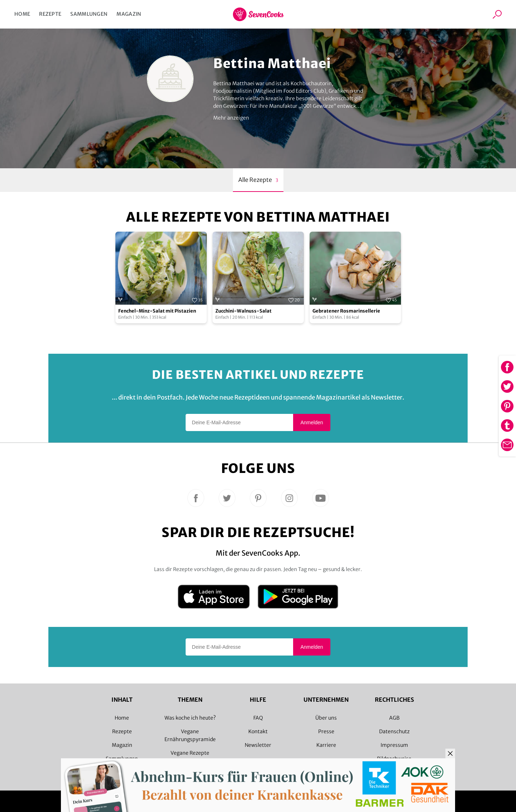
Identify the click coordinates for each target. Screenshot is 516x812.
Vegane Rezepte (190, 753)
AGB (394, 718)
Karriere (326, 745)
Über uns (326, 718)
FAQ (258, 718)
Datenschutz (394, 731)
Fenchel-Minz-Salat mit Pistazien (157, 311)
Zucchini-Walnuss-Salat (243, 311)
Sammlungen (89, 14)
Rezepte (50, 14)
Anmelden (312, 422)
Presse (326, 731)
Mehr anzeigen (231, 118)
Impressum (394, 745)
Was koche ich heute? (190, 718)
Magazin (129, 14)
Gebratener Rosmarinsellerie (346, 311)
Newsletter (258, 745)
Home (22, 14)
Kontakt (258, 731)
